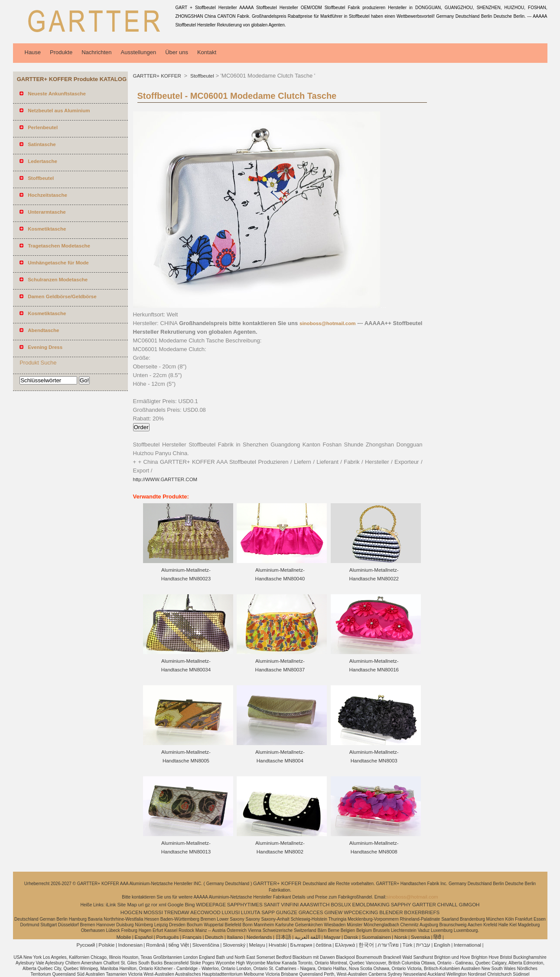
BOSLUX (341, 905)
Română (155, 945)
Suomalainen (376, 937)
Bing (190, 905)
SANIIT (272, 905)
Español (143, 937)
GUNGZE (287, 912)
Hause (33, 52)
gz (147, 905)
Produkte (61, 52)
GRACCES (311, 912)
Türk (408, 945)
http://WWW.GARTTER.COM (165, 479)
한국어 (366, 945)
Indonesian (130, 945)
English (442, 945)
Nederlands (259, 937)
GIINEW (333, 912)
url (141, 905)
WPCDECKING (361, 912)
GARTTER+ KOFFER (158, 76)
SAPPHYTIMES (245, 905)
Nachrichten (96, 52)
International (467, 945)
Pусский (86, 945)
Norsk (401, 937)
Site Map (127, 905)
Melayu (257, 945)
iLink (111, 905)
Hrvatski (278, 945)
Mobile (124, 937)
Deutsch (214, 937)
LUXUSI (231, 912)
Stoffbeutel (202, 76)
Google (176, 905)
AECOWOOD (205, 912)
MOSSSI (153, 912)
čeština (323, 945)
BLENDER (391, 912)
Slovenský (234, 945)
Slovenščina (206, 945)
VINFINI (290, 905)
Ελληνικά (345, 945)
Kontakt (207, 52)
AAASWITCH (315, 905)
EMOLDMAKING (371, 905)
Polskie (106, 945)
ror (154, 905)
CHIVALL (448, 905)
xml (163, 905)
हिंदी (437, 937)
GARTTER (424, 905)
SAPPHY (401, 905)
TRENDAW (177, 912)
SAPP (268, 912)
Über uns (177, 52)
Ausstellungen (139, 52)
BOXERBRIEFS (422, 912)
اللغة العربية (308, 937)
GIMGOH (469, 905)
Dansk (351, 937)
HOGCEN (131, 912)
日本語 (283, 937)
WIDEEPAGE (211, 905)
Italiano (235, 937)
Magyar (332, 937)
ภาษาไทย (388, 945)
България (301, 945)
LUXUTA (251, 912)
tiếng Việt (179, 945)
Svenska (420, 937)
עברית (423, 945)
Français (192, 937)
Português (167, 937)
